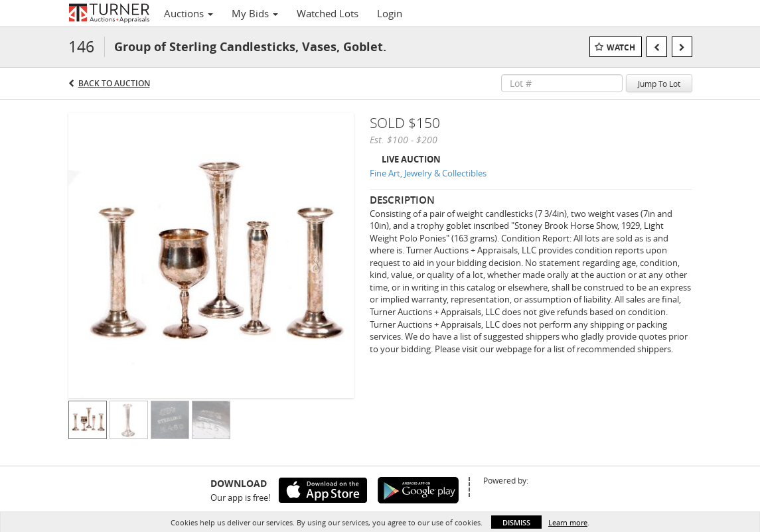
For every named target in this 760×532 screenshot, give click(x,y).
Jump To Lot (659, 84)
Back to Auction (114, 83)
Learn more (568, 522)
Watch (621, 47)
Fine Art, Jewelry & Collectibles (428, 173)
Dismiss (516, 522)
